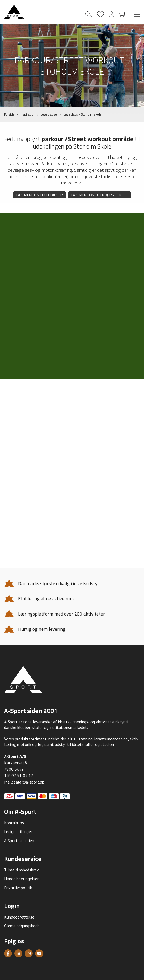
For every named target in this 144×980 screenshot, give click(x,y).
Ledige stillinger (18, 831)
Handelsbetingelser (21, 879)
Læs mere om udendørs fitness (100, 195)
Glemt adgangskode (22, 926)
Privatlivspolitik (18, 888)
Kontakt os (14, 823)
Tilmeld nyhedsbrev (21, 870)
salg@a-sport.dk (29, 782)
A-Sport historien (19, 840)
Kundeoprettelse (19, 917)
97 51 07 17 (22, 776)
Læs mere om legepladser (40, 195)
